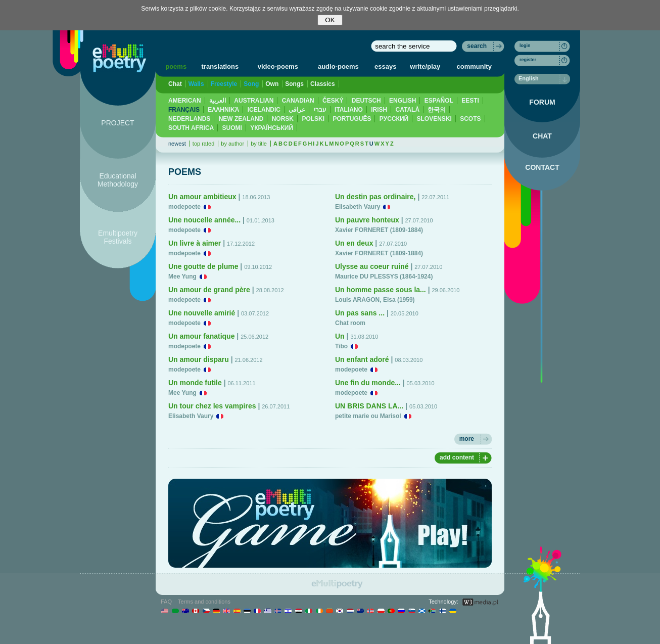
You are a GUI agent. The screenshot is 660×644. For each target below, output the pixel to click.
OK (330, 20)
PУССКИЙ (394, 119)
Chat (175, 84)
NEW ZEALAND (241, 119)
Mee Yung (182, 277)
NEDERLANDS (189, 119)
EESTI (470, 101)
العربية (218, 101)
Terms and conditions (204, 602)
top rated (203, 144)
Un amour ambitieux (202, 197)
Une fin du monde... (368, 383)
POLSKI (313, 119)
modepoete (184, 207)
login (525, 45)
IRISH (379, 110)
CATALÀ (408, 110)
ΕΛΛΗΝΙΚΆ (223, 110)
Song (251, 84)
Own (272, 84)
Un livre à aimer (195, 243)
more (467, 439)
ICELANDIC (264, 110)
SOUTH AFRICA (191, 128)
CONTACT (542, 167)
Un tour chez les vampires (212, 406)
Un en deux (354, 243)
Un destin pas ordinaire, (375, 197)
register (528, 60)
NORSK (283, 119)
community (474, 66)
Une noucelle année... (204, 220)
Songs (294, 84)
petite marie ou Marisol (368, 416)
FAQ (166, 602)
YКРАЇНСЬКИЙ (272, 128)
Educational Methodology (118, 180)
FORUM (542, 102)
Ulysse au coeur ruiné (372, 266)
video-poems (278, 66)
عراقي (297, 110)
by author (232, 144)
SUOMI (232, 128)
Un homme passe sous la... (381, 290)
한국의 (437, 110)
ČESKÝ (333, 101)
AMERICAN (185, 101)
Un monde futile (195, 383)
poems (176, 66)
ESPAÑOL (439, 101)
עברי (320, 110)
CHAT (542, 136)
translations (220, 66)
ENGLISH (403, 101)
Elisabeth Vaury (191, 416)
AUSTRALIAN (254, 101)
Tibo (341, 346)
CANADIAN (298, 101)
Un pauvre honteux (367, 220)
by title (259, 144)
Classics (323, 84)
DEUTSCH (366, 101)
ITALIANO (349, 110)
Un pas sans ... (360, 313)
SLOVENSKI (434, 119)
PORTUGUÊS (352, 119)
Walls (196, 84)
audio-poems (338, 66)
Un (340, 336)
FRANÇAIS (184, 110)
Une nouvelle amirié (202, 313)
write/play (425, 66)
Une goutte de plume (203, 266)
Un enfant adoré (362, 359)
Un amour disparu (199, 359)
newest (177, 144)
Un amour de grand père (209, 290)
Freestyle (224, 84)
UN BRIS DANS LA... (369, 406)
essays (385, 66)
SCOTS (470, 119)
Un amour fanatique (201, 336)
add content (457, 457)
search (477, 46)
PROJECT (117, 123)
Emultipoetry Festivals (118, 237)
